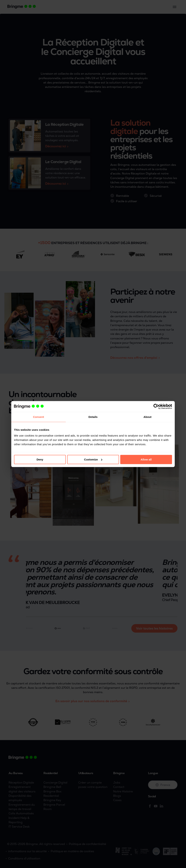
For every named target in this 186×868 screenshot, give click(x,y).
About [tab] (147, 417)
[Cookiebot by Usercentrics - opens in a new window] (156, 406)
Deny (40, 459)
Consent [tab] (39, 417)
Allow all (146, 459)
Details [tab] (93, 417)
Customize (93, 459)
